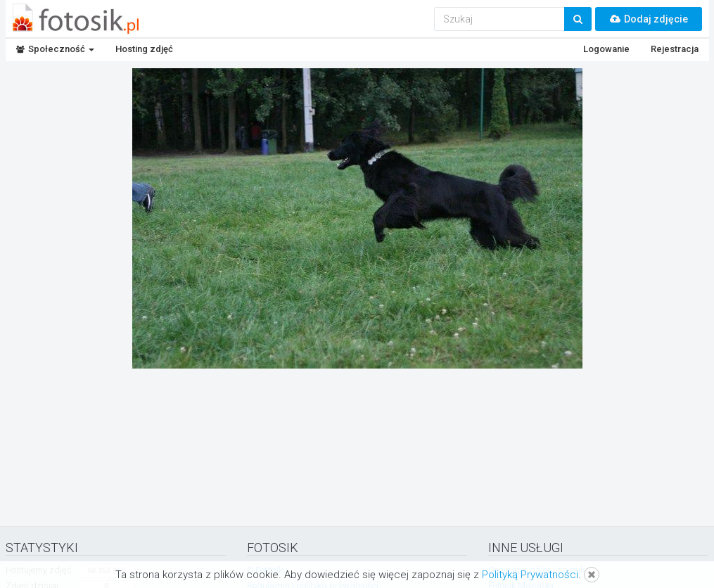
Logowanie (606, 49)
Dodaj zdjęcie (649, 19)
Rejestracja (675, 49)
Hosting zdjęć (144, 49)
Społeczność (55, 49)
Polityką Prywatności (530, 575)
